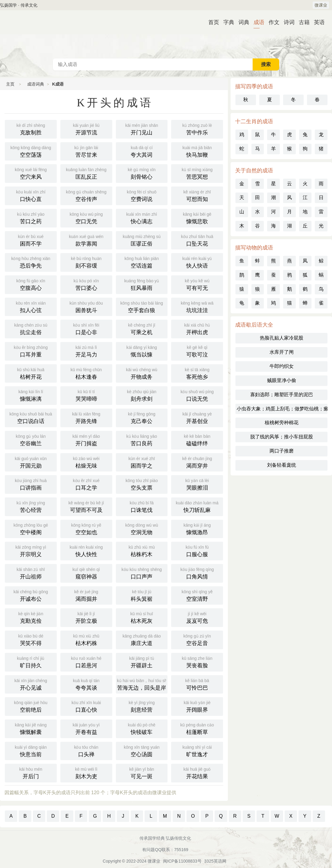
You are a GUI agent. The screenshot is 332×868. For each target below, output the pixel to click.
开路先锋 (86, 417)
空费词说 (142, 195)
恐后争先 (31, 262)
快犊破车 (142, 728)
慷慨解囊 (31, 728)
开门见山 (142, 129)
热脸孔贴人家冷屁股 (282, 338)
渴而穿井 (197, 462)
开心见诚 (31, 684)
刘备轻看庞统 (282, 465)
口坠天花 (197, 240)
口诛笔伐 (142, 506)
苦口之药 (31, 218)
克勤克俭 (31, 617)
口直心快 (86, 706)
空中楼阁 (31, 528)
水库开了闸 (282, 352)
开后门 (31, 772)
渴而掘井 (86, 595)
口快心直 (31, 195)
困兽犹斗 (86, 306)
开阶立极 (86, 617)
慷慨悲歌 (197, 218)
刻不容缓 (86, 262)
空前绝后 (31, 706)
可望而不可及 (86, 506)
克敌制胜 (31, 129)
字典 (226, 22)
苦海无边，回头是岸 (142, 684)
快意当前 (31, 750)
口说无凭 (197, 395)
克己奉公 (142, 417)
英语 (317, 22)
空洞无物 (142, 528)
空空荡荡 (31, 151)
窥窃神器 (86, 573)
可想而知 (197, 195)
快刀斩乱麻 (197, 506)
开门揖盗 (86, 440)
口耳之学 (86, 484)
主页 (10, 84)
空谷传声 (86, 195)
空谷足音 (197, 639)
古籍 (302, 22)
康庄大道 (142, 639)
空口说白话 (31, 417)
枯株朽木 (142, 550)
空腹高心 (31, 284)
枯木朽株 (86, 639)
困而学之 (142, 462)
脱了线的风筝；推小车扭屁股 (282, 437)
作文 (272, 22)
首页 (211, 22)
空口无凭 (86, 218)
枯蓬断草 (197, 728)
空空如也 (86, 528)
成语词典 (166, 34)
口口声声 (142, 573)
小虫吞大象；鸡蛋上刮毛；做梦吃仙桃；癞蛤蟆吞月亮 (282, 409)
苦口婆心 (86, 284)
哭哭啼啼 (86, 395)
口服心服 (197, 550)
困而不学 (31, 240)
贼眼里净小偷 (282, 380)
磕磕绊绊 (197, 440)
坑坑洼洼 (197, 306)
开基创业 (197, 417)
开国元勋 (31, 462)
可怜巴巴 (197, 684)
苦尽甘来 (86, 151)
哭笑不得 (31, 639)
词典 (241, 22)
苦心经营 (31, 506)
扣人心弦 (31, 306)
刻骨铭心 (142, 173)
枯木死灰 (142, 617)
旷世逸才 (197, 750)
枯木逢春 (86, 373)
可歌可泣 (197, 351)
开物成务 (142, 373)
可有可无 (197, 284)
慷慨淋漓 (31, 395)
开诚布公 (31, 595)
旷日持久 (31, 662)
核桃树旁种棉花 (282, 423)
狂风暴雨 (142, 284)
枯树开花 (31, 373)
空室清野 (197, 595)
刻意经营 (142, 706)
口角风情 (197, 573)
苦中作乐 (197, 129)
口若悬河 (86, 662)
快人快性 (86, 550)
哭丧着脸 (197, 662)
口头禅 (86, 750)
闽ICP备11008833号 (182, 861)
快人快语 (197, 262)
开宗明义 (31, 550)
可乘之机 (142, 328)
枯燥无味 (86, 462)
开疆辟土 (142, 662)
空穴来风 (31, 173)
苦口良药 (142, 440)
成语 (257, 22)
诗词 (287, 22)
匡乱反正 (86, 173)
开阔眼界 (197, 706)
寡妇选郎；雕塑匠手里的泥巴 (282, 395)
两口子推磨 (282, 451)
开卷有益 (86, 728)
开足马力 (86, 351)
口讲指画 (31, 484)
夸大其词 (142, 151)
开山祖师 (31, 573)
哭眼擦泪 (197, 484)
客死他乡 (197, 373)
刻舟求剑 (142, 395)
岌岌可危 (197, 617)
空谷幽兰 (31, 440)
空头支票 (142, 484)
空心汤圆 (142, 750)
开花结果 (197, 772)
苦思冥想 (197, 173)
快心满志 (142, 218)
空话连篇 (142, 262)
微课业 (321, 5)
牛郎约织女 (282, 366)
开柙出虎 (197, 328)
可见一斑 (142, 772)
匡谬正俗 (142, 240)
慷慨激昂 (197, 528)
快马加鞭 (197, 151)
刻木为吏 (86, 772)
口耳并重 (31, 351)
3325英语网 (215, 861)
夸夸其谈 (86, 684)
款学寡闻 (86, 240)
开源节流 (86, 129)
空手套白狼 (142, 306)
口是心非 (86, 328)
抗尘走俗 (31, 328)
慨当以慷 (142, 351)
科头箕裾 (142, 595)
